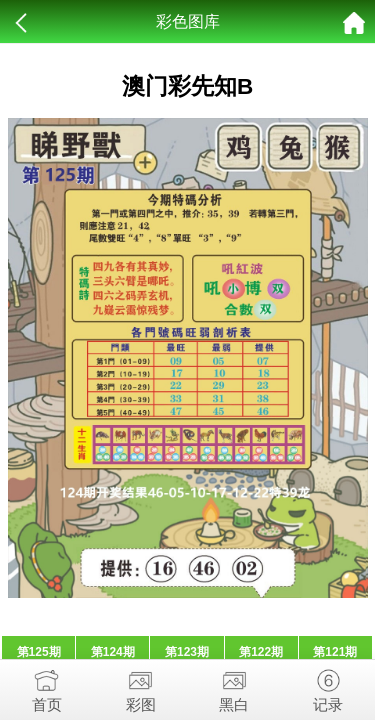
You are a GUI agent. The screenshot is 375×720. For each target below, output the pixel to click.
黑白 (235, 686)
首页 (47, 686)
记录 (328, 686)
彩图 (141, 686)
